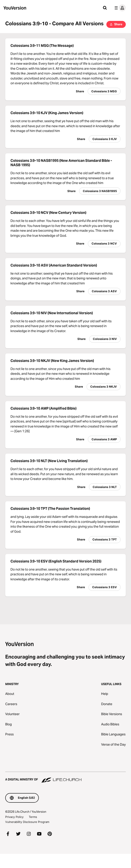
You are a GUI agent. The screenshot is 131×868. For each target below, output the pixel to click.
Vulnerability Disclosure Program (27, 822)
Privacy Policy (14, 817)
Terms (33, 817)
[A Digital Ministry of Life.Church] (65, 777)
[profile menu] (119, 8)
